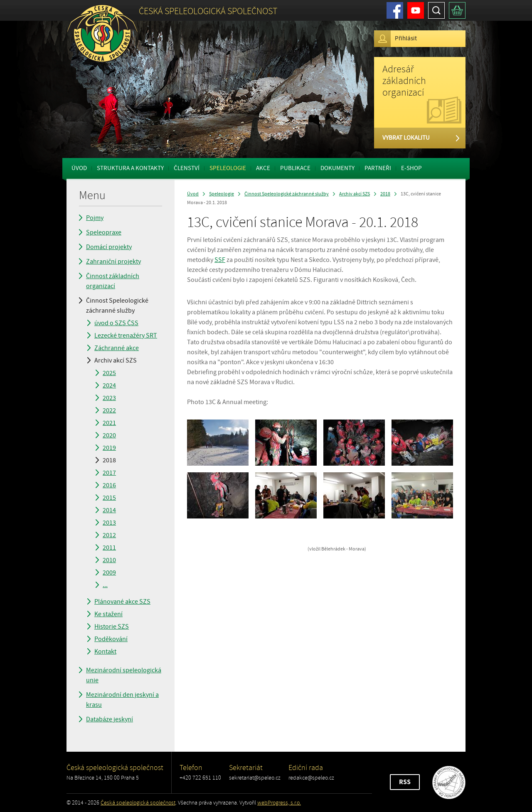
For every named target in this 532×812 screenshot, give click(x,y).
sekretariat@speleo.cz (255, 778)
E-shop (411, 168)
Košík (457, 10)
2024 (109, 385)
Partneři (378, 168)
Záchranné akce (117, 348)
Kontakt (105, 652)
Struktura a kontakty (130, 168)
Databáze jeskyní (110, 719)
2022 (109, 410)
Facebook (395, 10)
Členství (187, 168)
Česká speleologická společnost (138, 803)
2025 (109, 373)
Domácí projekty (109, 247)
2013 (109, 523)
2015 (109, 498)
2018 (109, 460)
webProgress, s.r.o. (279, 803)
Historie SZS (112, 627)
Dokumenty (337, 168)
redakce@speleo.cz (311, 778)
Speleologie (228, 168)
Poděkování (111, 639)
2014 (109, 510)
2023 (109, 398)
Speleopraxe (104, 232)
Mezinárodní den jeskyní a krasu (122, 700)
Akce (263, 168)
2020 (109, 435)
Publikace (295, 168)
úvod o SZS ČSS (116, 323)
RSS (405, 782)
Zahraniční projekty (113, 262)
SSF (220, 260)
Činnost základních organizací (113, 281)
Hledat (436, 10)
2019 (109, 448)
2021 (109, 423)
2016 (109, 485)
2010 (109, 560)
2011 (109, 548)
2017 (109, 473)
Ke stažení (108, 614)
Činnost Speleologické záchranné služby (117, 306)
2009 (109, 573)
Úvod (79, 168)
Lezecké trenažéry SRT (126, 336)
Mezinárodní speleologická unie (124, 675)
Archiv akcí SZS (116, 360)
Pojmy (95, 218)
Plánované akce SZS (122, 602)
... (105, 585)
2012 (109, 535)
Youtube (416, 10)
